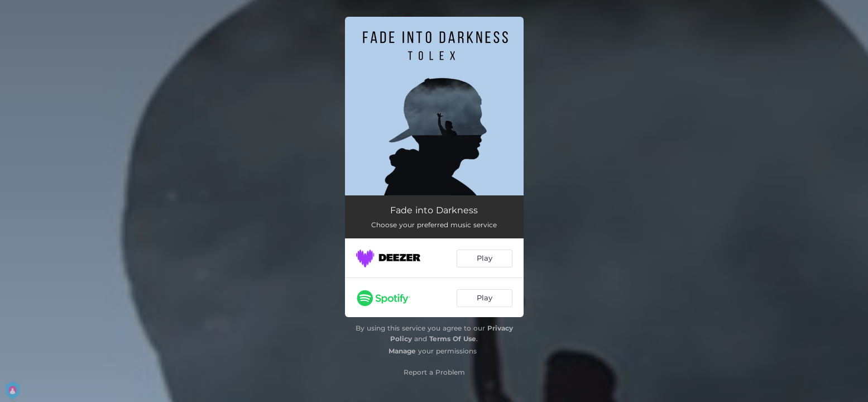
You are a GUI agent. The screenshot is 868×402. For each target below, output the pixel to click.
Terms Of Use (453, 339)
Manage (402, 351)
